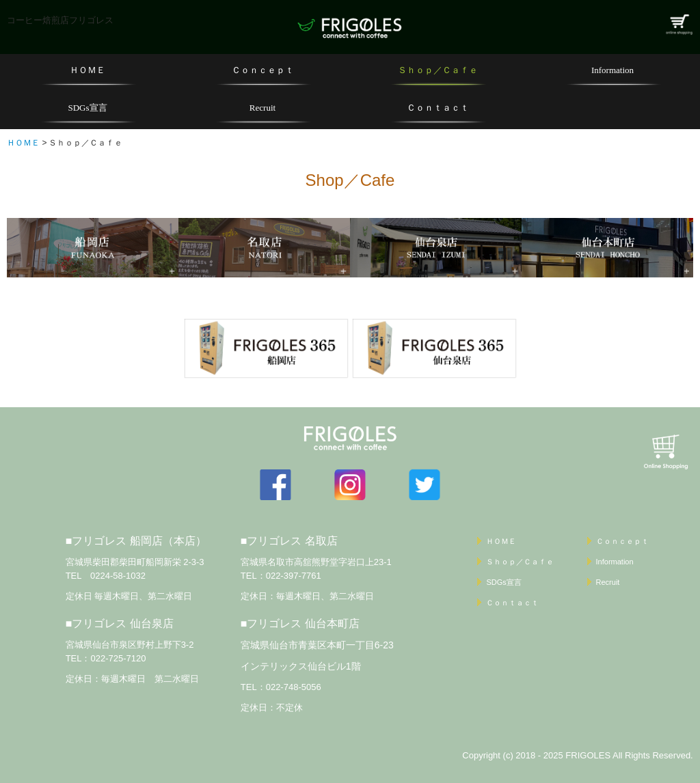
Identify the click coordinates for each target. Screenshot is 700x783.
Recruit (262, 108)
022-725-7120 (118, 658)
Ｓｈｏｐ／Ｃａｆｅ (438, 70)
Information (612, 70)
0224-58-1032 (118, 576)
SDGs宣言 (87, 108)
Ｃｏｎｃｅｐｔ (263, 70)
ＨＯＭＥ (87, 70)
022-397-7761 (294, 576)
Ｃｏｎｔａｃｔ (438, 108)
